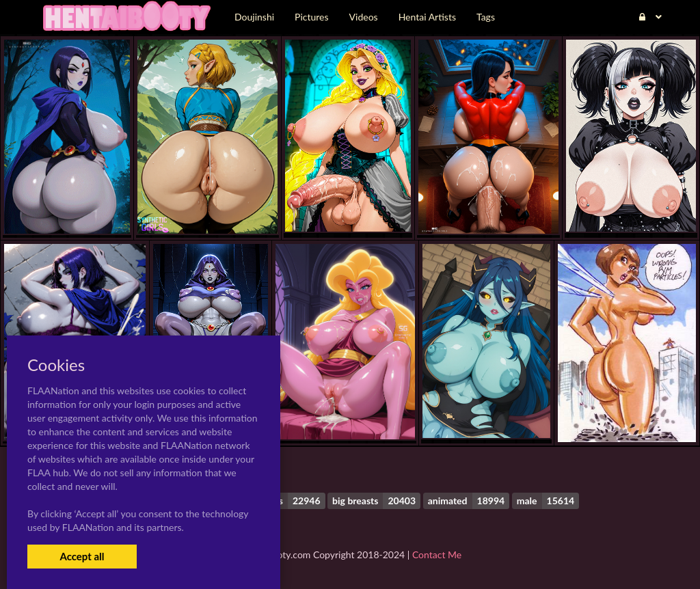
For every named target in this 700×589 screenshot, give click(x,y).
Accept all (82, 556)
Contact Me (437, 554)
